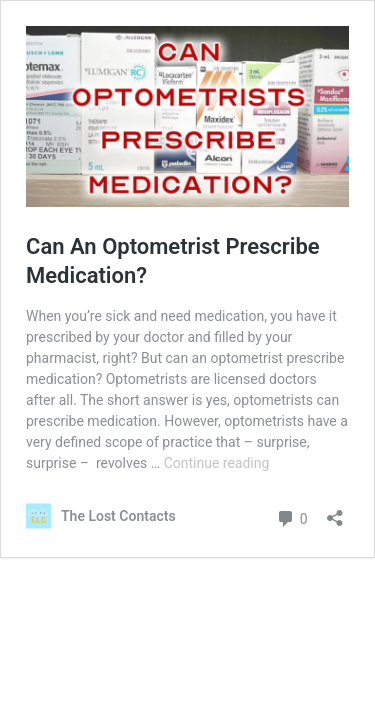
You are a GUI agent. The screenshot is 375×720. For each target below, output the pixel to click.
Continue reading (217, 463)
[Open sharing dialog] (335, 511)
